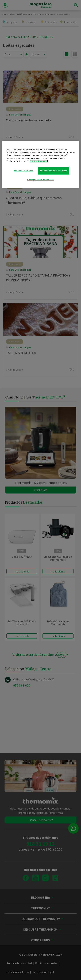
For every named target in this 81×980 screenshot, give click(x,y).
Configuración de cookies (40, 180)
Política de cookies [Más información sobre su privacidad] (39, 161)
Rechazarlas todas (24, 171)
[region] (41, 164)
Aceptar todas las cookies (53, 171)
